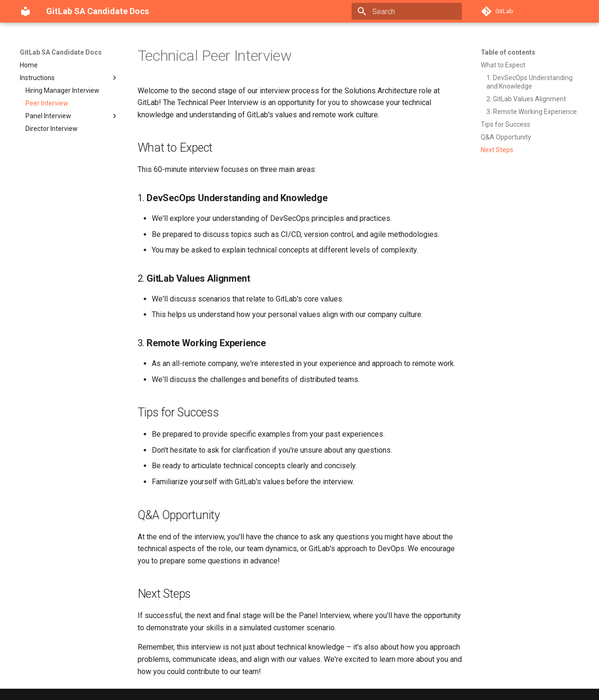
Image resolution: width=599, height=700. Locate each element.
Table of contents (508, 52)
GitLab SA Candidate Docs (61, 52)
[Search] (407, 11)
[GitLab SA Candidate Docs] (25, 11)
